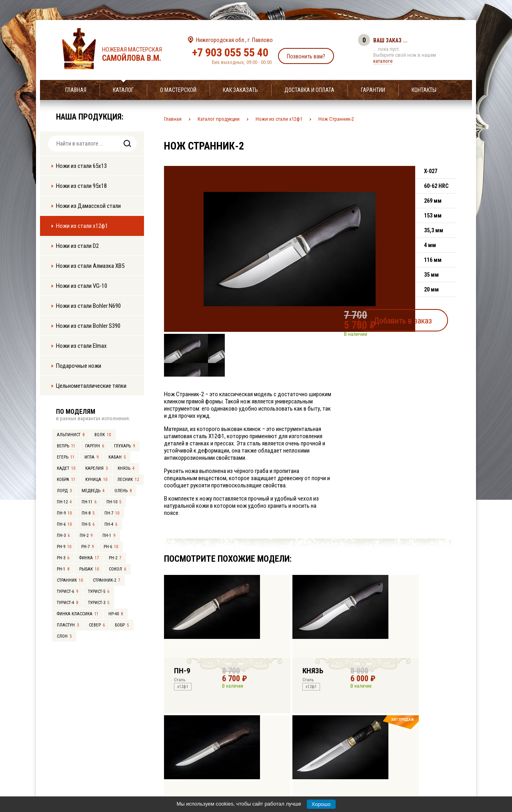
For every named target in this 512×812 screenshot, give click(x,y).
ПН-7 (112, 513)
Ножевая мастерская (139, 54)
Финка (89, 558)
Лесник (128, 480)
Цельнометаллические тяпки (91, 386)
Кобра (66, 480)
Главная (76, 90)
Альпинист (71, 435)
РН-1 (63, 569)
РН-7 (87, 547)
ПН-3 (63, 536)
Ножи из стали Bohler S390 (88, 326)
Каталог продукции (219, 119)
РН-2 (115, 558)
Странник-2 (106, 580)
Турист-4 (67, 603)
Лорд (64, 491)
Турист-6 (67, 592)
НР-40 (116, 614)
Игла (91, 457)
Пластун (68, 625)
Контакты (424, 90)
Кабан (117, 457)
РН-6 (111, 547)
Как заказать (240, 90)
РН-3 (63, 558)
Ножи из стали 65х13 (81, 166)
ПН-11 (89, 502)
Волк (103, 435)
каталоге (383, 61)
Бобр (122, 625)
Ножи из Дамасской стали (88, 206)
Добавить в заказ (418, 317)
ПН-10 (114, 502)
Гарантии (373, 90)
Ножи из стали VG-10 (82, 286)
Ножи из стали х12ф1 (82, 226)
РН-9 (64, 547)
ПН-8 (88, 513)
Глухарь (124, 446)
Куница (96, 480)
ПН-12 (64, 502)
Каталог (123, 90)
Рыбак (89, 569)
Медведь (93, 491)
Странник (70, 580)
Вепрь (66, 446)
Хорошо (321, 804)
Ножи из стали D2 (77, 246)
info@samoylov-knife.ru (315, 756)
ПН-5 (88, 524)
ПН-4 (111, 524)
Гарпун (95, 446)
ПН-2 (86, 536)
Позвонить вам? (306, 56)
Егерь (66, 457)
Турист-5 (99, 592)
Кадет (66, 468)
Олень (123, 491)
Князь (126, 468)
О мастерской (178, 90)
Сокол (117, 569)
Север (97, 625)
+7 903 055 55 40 (230, 53)
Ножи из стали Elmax (81, 346)
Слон (64, 636)
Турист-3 (99, 603)
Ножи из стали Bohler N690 (88, 306)
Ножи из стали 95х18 (81, 186)
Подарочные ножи (79, 366)
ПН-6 (64, 524)
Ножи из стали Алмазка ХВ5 (90, 266)
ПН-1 (109, 536)
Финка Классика (78, 614)
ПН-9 (64, 513)
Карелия (96, 468)
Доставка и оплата (309, 90)
